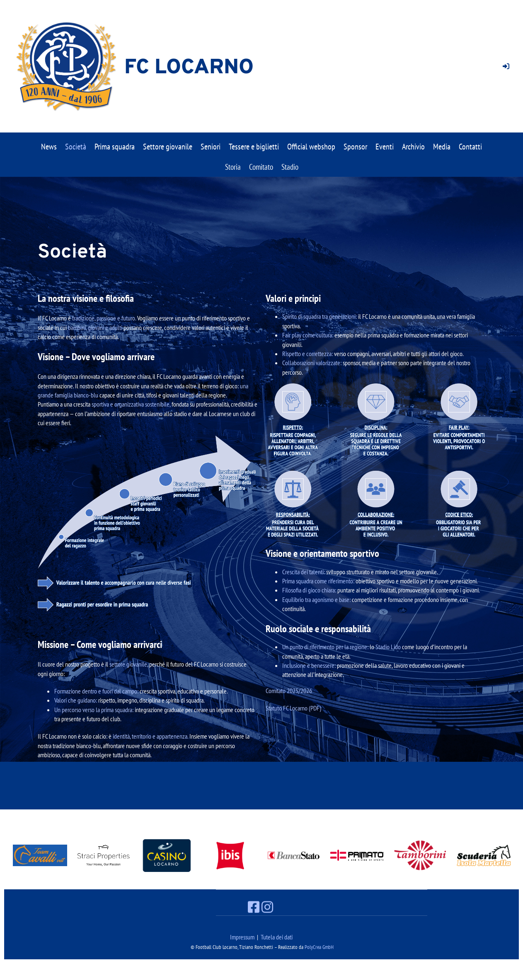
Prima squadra (115, 147)
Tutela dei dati (277, 937)
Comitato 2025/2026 (289, 691)
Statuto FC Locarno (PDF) (293, 708)
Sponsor (355, 147)
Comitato (261, 167)
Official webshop (311, 147)
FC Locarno (189, 68)
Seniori (211, 147)
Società (76, 147)
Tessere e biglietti (254, 147)
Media (442, 147)
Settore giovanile (168, 147)
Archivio (413, 147)
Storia (233, 167)
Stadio (290, 167)
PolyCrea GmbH (319, 947)
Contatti (470, 147)
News (49, 147)
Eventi (385, 147)
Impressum (242, 937)
